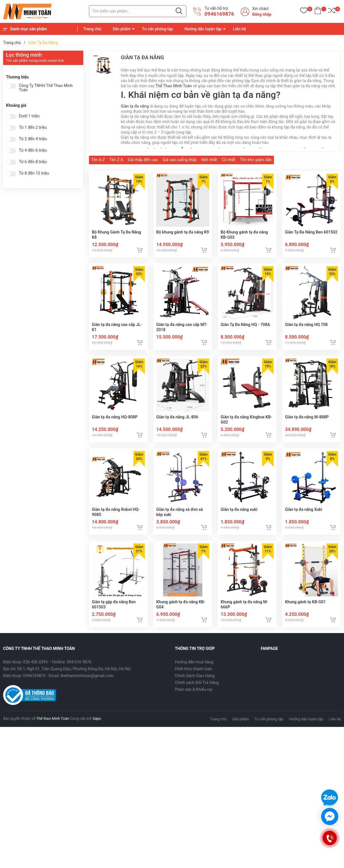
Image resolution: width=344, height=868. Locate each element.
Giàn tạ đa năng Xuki (304, 517)
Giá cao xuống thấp (180, 160)
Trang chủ (92, 29)
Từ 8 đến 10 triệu (34, 173)
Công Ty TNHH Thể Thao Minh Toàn (46, 88)
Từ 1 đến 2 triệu (33, 127)
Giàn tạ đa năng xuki (239, 517)
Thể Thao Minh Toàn (174, 86)
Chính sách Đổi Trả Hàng (197, 692)
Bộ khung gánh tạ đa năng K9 (183, 234)
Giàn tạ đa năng (135, 106)
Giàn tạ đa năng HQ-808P (115, 423)
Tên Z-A (116, 160)
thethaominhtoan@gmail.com (87, 685)
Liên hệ (239, 29)
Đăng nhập (262, 14)
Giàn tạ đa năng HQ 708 (306, 328)
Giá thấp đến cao (143, 160)
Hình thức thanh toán (194, 679)
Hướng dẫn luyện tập (203, 29)
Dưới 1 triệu (29, 116)
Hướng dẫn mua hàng (194, 672)
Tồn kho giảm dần (256, 160)
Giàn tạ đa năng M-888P (307, 423)
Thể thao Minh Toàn (53, 728)
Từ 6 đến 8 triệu (33, 162)
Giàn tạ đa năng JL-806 (177, 423)
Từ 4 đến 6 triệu (33, 150)
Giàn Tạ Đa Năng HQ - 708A (245, 328)
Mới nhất (209, 160)
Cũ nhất (228, 160)
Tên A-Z (98, 160)
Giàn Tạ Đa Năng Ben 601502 (311, 234)
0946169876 (219, 14)
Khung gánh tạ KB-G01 (306, 611)
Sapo (97, 728)
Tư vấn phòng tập (158, 29)
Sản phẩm (121, 29)
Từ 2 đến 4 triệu (33, 139)
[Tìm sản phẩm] (138, 11)
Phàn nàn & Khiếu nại (194, 699)
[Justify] (179, 11)
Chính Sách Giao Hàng (195, 685)
